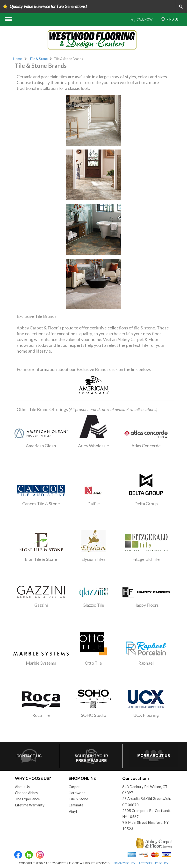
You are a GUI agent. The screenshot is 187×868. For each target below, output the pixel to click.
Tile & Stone (39, 59)
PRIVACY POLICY (124, 863)
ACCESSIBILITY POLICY (154, 863)
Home (17, 59)
